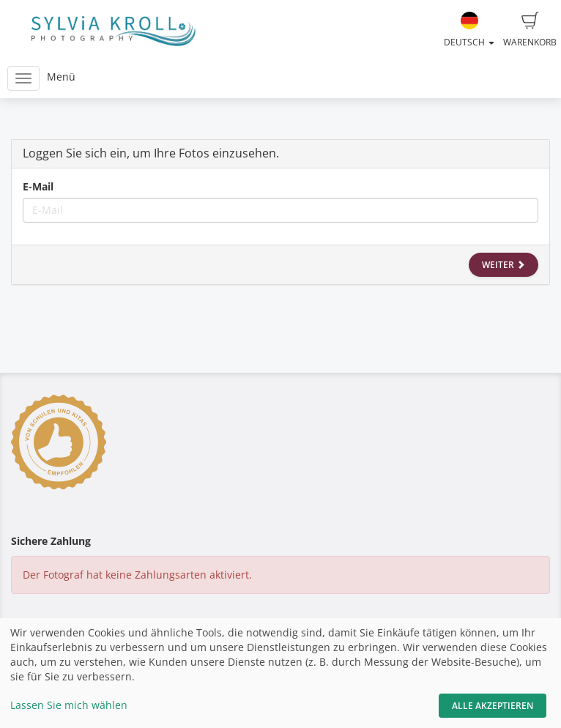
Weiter (504, 265)
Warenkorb (530, 30)
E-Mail (38, 186)
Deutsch (469, 30)
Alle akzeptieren (493, 706)
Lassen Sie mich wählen (69, 705)
